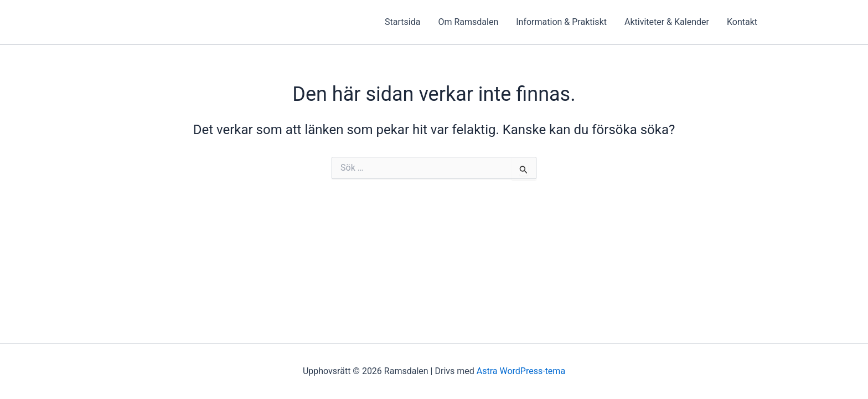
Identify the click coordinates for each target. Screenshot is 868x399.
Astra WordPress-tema (521, 371)
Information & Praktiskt (561, 22)
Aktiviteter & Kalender (667, 22)
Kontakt (742, 22)
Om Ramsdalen (468, 22)
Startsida (402, 22)
